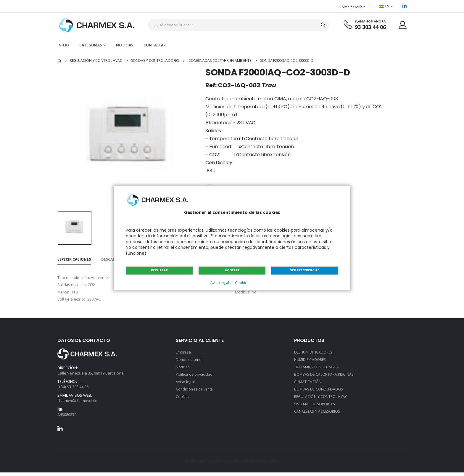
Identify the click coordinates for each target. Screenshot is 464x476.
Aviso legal (219, 283)
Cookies (243, 283)
